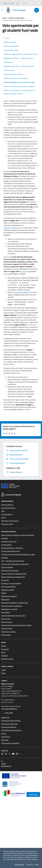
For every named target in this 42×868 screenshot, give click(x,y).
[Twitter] (10, 754)
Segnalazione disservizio (9, 724)
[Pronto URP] (24, 3)
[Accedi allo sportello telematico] (31, 3)
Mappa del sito (6, 766)
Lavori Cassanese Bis (8, 587)
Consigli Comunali (7, 659)
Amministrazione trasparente (11, 730)
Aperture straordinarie (11, 46)
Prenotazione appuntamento (11, 721)
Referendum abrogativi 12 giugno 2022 (15, 603)
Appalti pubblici (6, 545)
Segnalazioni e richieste (9, 609)
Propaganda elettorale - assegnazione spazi (18, 58)
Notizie (4, 646)
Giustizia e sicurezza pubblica (11, 583)
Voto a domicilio (9, 70)
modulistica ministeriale (12, 228)
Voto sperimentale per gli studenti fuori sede (19, 82)
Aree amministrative (8, 508)
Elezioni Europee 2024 (16, 18)
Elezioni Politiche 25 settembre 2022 (14, 574)
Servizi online (6, 619)
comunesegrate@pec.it (22, 292)
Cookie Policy (6, 737)
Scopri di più (33, 794)
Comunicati (5, 649)
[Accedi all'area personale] (38, 3)
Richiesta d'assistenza (9, 727)
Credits (4, 764)
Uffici (3, 511)
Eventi (3, 673)
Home (4, 18)
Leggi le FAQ (5, 717)
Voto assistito (8, 62)
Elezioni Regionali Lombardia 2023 (13, 577)
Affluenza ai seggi (10, 42)
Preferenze (19, 865)
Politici (4, 518)
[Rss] (20, 754)
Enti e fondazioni (7, 514)
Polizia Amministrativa (9, 596)
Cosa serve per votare (11, 50)
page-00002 (5, 612)
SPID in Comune (7, 622)
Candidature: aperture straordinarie (16, 78)
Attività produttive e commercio (12, 548)
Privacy (4, 733)
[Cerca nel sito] (37, 10)
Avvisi (3, 652)
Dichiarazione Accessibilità (10, 743)
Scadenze (4, 656)
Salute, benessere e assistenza (12, 606)
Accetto (30, 865)
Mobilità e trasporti (8, 590)
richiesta (25, 271)
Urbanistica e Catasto (8, 632)
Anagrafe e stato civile (9, 541)
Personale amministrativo (10, 521)
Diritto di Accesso (7, 567)
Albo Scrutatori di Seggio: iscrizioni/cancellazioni (18, 535)
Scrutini (6, 38)
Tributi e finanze (7, 628)
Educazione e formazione (10, 570)
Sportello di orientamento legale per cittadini (16, 625)
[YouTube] (13, 754)
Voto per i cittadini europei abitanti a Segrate (19, 86)
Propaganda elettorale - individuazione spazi (19, 66)
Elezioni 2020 (6, 635)
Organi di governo (7, 505)
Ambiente (5, 538)
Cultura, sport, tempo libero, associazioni (15, 564)
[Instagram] (17, 754)
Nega (37, 865)
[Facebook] (6, 754)
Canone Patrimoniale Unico (10, 551)
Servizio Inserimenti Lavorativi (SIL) (13, 616)
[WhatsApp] (2, 754)
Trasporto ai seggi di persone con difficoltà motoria (21, 54)
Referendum (5, 599)
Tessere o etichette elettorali (13, 74)
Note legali (5, 740)
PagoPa (4, 593)
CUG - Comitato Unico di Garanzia (13, 561)
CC (2, 761)
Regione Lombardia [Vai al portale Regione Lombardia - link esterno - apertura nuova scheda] (9, 3)
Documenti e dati (7, 524)
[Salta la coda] (18, 3)
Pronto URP (7, 713)
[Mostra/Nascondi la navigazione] (2, 10)
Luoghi (4, 670)
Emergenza (5, 580)
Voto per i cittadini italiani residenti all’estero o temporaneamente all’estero (19, 92)
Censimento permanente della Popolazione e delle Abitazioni (18, 556)
